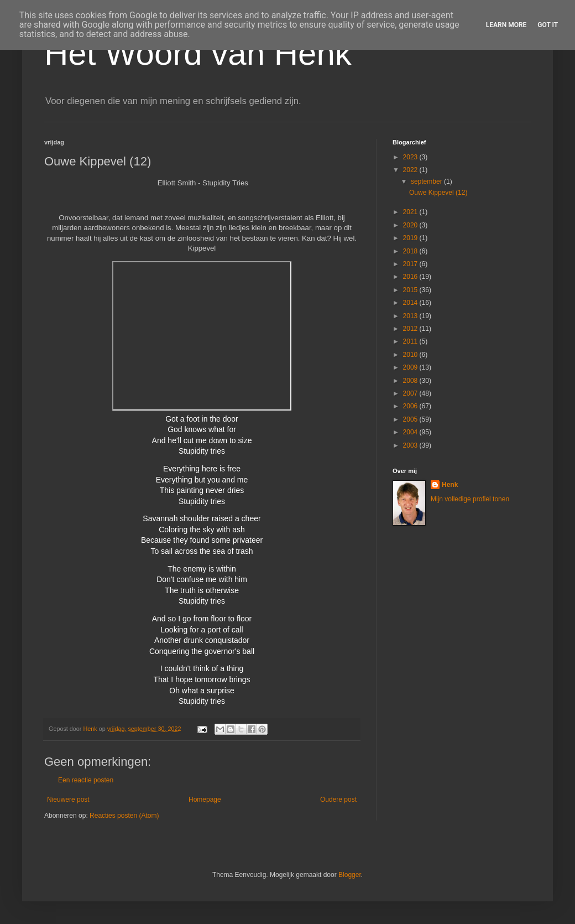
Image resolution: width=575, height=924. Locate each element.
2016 (411, 277)
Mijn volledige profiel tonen (470, 499)
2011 (411, 341)
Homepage (205, 800)
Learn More (506, 25)
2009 (411, 367)
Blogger (350, 875)
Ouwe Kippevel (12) (438, 193)
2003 (411, 445)
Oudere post (338, 800)
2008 (411, 381)
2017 (411, 264)
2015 (411, 290)
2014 (411, 303)
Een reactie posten (86, 780)
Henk (450, 485)
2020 (411, 225)
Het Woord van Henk (198, 53)
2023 (411, 157)
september (427, 181)
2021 (411, 212)
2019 (411, 238)
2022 (411, 170)
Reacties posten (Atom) (124, 816)
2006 (411, 406)
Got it (548, 25)
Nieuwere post (68, 800)
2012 (411, 329)
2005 (411, 419)
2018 (411, 251)
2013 (411, 316)
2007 (411, 393)
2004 (411, 432)
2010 (411, 355)
